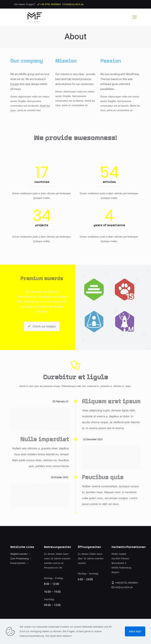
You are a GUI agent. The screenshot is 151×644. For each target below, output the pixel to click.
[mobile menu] (135, 17)
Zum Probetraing (20, 558)
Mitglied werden (19, 554)
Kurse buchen (18, 563)
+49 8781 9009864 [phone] (50, 4)
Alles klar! (135, 631)
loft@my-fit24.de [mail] (74, 4)
